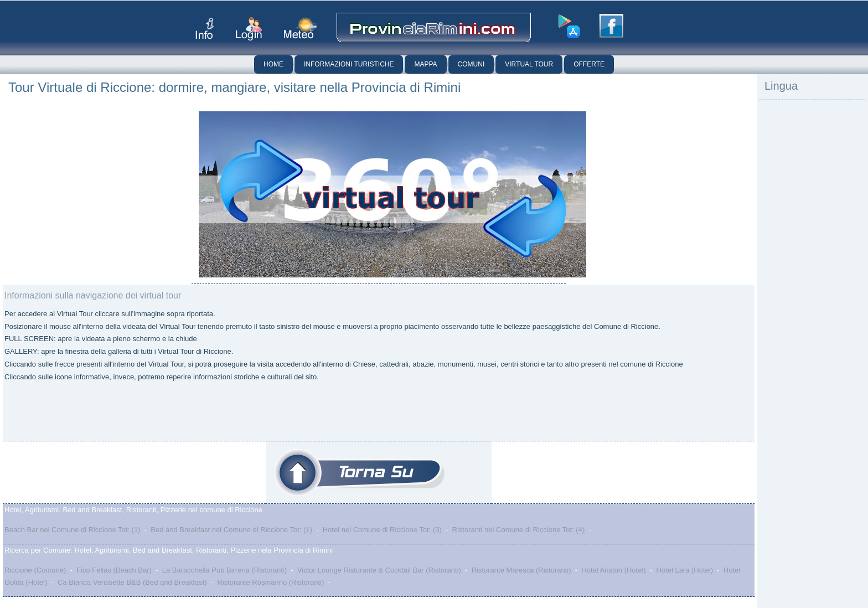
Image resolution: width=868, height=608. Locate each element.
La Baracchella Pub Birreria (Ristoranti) (224, 570)
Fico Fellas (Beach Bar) (114, 570)
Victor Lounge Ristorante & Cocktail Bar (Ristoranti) (379, 570)
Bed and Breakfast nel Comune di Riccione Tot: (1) (231, 530)
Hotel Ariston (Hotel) (613, 570)
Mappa (425, 64)
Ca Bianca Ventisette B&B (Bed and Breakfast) (132, 582)
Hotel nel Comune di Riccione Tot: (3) (382, 530)
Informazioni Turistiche (349, 64)
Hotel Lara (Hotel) (684, 570)
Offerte (589, 64)
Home (273, 64)
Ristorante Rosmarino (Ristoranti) (270, 582)
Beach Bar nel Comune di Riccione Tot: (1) (72, 530)
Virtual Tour (529, 64)
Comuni (471, 64)
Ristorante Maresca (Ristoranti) (521, 570)
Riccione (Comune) (35, 570)
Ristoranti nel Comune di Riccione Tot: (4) (519, 530)
